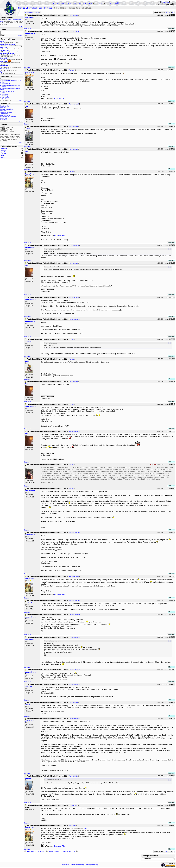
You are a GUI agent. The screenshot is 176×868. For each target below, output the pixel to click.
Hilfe (109, 3)
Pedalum (3, 111)
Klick (86, 829)
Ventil (4, 99)
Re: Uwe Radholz (74, 31)
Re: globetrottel (74, 805)
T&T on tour (4, 114)
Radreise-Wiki (60, 98)
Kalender (72, 3)
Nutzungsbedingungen (93, 865)
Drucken (171, 28)
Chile (4, 93)
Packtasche (6, 97)
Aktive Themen (86, 3)
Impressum (65, 865)
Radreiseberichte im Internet (11, 85)
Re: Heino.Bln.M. (74, 245)
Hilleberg (5, 96)
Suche (100, 3)
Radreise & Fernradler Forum (30, 8)
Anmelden (165, 2)
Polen (4, 82)
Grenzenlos (4, 118)
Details (21, 26)
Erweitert (20, 35)
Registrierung (58, 3)
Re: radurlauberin (74, 319)
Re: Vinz (72, 172)
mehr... (21, 100)
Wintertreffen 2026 (8, 91)
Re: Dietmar (73, 826)
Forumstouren (7, 84)
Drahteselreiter (5, 106)
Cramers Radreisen (6, 112)
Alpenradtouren (5, 115)
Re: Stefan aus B (74, 104)
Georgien (5, 94)
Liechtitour (4, 120)
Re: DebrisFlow (74, 15)
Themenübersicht (54, 851)
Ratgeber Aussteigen (7, 109)
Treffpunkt (48, 8)
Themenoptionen (33, 12)
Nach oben (28, 29)
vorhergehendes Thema (34, 851)
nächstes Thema (71, 851)
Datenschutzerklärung (77, 865)
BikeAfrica (3, 108)
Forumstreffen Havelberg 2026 (12, 80)
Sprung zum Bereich (150, 856)
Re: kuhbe (72, 70)
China (4, 87)
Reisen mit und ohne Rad (8, 117)
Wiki (117, 3)
